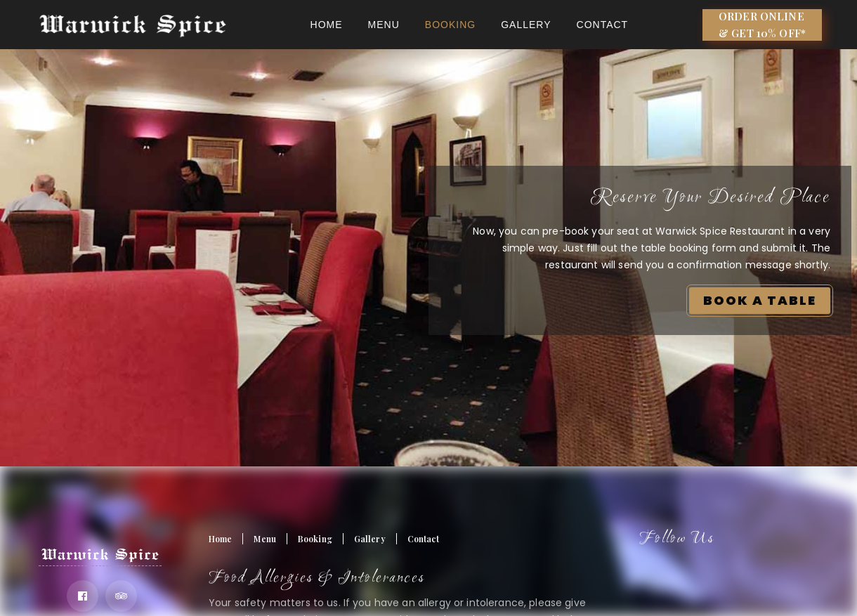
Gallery (526, 25)
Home (327, 25)
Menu (384, 25)
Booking (315, 539)
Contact (603, 25)
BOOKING (450, 25)
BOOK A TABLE (760, 300)
